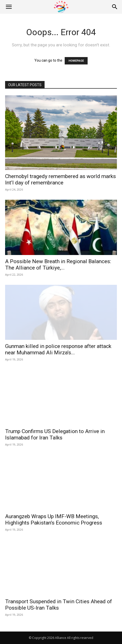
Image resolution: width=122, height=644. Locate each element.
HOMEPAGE (76, 61)
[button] (9, 7)
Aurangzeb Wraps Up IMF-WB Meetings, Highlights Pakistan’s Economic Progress (54, 520)
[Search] (115, 7)
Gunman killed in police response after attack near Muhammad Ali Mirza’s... (58, 349)
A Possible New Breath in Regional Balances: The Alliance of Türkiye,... (58, 265)
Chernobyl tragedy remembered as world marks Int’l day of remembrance (60, 179)
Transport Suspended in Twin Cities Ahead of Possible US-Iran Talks (59, 605)
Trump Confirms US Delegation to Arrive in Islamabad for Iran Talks (55, 434)
